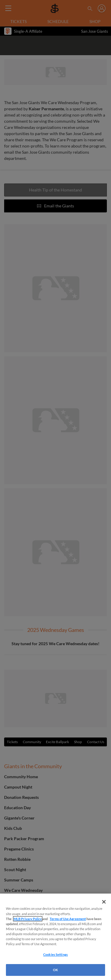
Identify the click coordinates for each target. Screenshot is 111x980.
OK (55, 970)
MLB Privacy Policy (28, 919)
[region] (55, 937)
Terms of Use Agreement (68, 919)
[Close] (104, 902)
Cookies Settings (55, 954)
